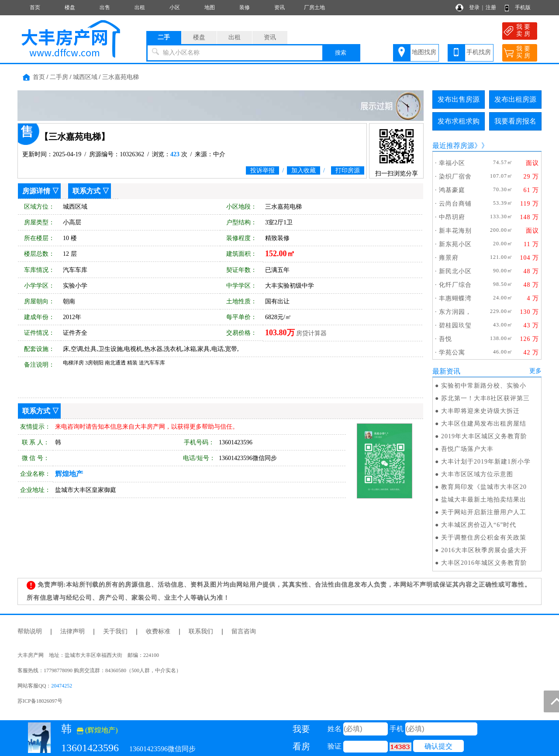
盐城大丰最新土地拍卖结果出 (484, 500)
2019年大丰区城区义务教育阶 (484, 436)
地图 (210, 7)
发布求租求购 (459, 121)
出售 (105, 7)
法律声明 (72, 631)
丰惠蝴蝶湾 (455, 298)
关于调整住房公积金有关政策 (484, 538)
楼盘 (70, 7)
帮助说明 (30, 631)
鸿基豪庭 (452, 190)
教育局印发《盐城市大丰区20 (484, 487)
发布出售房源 (459, 99)
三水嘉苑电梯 (121, 77)
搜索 (341, 53)
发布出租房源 (515, 99)
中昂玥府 (452, 217)
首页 (35, 7)
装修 (245, 7)
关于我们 (115, 631)
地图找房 (424, 52)
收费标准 (158, 631)
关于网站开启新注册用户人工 (484, 512)
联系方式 (86, 191)
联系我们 (201, 631)
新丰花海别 (455, 231)
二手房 (59, 77)
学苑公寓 (452, 352)
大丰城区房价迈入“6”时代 (479, 525)
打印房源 (348, 170)
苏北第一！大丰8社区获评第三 (485, 398)
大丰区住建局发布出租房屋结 (484, 424)
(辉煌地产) (97, 730)
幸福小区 (452, 163)
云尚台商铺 (455, 204)
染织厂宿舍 (455, 177)
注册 (491, 7)
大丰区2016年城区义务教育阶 (484, 563)
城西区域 (85, 77)
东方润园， (455, 312)
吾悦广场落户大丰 (467, 449)
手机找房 (479, 52)
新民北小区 (455, 271)
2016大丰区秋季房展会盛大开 (484, 550)
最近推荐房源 (453, 146)
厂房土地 (314, 7)
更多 (535, 371)
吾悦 (445, 339)
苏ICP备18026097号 (40, 701)
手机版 (523, 7)
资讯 (279, 7)
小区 (175, 7)
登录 (474, 7)
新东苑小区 (455, 244)
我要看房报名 (515, 121)
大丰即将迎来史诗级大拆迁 (480, 411)
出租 (140, 7)
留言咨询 (244, 631)
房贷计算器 (311, 333)
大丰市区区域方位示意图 (477, 474)
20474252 (62, 686)
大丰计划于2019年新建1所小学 (486, 462)
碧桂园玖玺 (455, 325)
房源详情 (36, 191)
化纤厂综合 (455, 285)
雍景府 (449, 258)
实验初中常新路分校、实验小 (484, 386)
